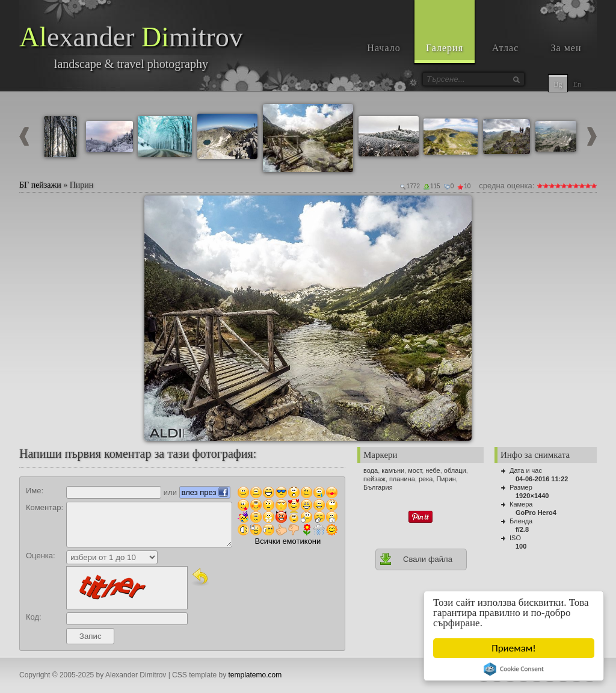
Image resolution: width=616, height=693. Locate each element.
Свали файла (416, 559)
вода (371, 470)
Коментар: (45, 507)
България (378, 487)
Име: (35, 491)
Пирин (446, 479)
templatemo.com (255, 675)
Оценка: (41, 556)
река (426, 479)
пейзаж (374, 479)
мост (415, 470)
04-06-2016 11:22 (542, 479)
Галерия (445, 48)
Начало (383, 48)
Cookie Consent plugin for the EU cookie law (514, 669)
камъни (393, 470)
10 (594, 186)
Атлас (506, 48)
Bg (558, 84)
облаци (455, 470)
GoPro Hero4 (536, 513)
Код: (34, 617)
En (577, 84)
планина (402, 479)
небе (433, 470)
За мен (566, 48)
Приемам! (514, 648)
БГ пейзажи (40, 185)
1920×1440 (532, 496)
